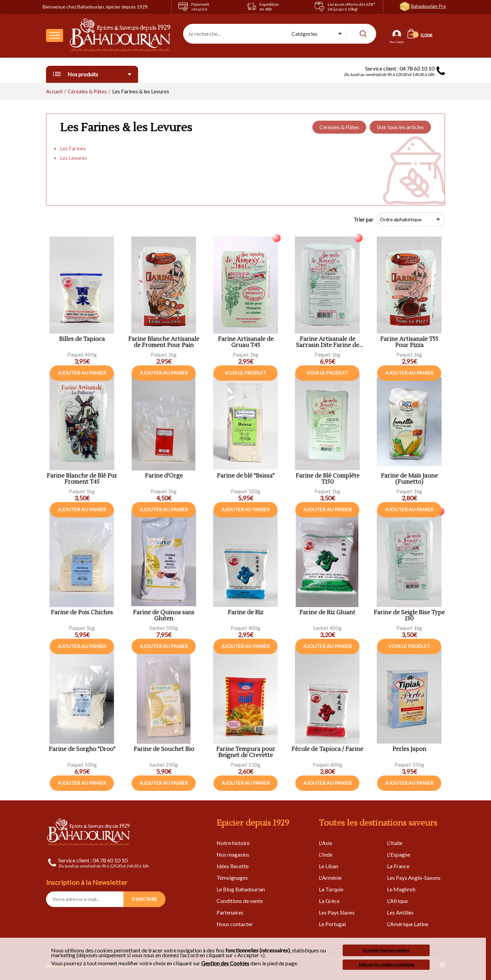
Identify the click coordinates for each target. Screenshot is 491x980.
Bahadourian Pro (428, 6)
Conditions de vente (240, 901)
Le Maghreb (401, 889)
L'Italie (395, 843)
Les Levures (73, 158)
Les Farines (73, 148)
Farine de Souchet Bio (164, 749)
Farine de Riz (245, 613)
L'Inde (326, 854)
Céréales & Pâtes (339, 127)
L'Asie (325, 843)
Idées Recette (233, 866)
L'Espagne (399, 854)
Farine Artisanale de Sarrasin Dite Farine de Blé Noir (328, 342)
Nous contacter (235, 924)
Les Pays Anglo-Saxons (414, 878)
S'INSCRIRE (144, 899)
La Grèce (329, 901)
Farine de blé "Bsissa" (246, 476)
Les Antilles (400, 912)
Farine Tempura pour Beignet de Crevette (246, 752)
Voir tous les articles (400, 127)
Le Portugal (332, 924)
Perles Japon (409, 749)
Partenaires (230, 912)
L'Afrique (397, 901)
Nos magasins (233, 854)
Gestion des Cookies (225, 963)
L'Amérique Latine (408, 924)
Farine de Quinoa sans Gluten (164, 616)
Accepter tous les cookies (386, 950)
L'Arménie (330, 878)
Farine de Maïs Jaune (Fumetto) (409, 479)
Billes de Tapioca (82, 339)
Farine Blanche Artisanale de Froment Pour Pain (164, 342)
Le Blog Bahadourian (241, 889)
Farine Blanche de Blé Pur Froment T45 (82, 479)
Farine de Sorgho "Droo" (82, 749)
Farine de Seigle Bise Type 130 (409, 616)
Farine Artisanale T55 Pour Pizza (409, 342)
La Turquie (331, 889)
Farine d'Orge (164, 476)
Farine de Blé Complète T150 (328, 479)
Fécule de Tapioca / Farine (327, 749)
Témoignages (232, 878)
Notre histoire (233, 843)
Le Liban (329, 866)
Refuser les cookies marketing (386, 964)
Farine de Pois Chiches (82, 613)
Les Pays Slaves (337, 912)
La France (398, 866)
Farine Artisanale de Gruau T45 (246, 342)
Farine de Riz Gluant (327, 613)
